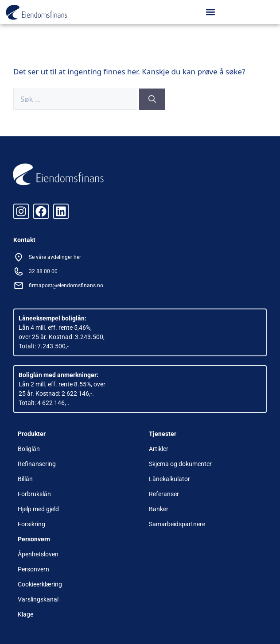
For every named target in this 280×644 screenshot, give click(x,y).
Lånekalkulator (169, 479)
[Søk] (152, 99)
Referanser (164, 494)
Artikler (159, 449)
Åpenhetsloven (38, 554)
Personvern (33, 569)
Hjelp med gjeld (38, 509)
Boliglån (29, 449)
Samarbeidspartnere (177, 524)
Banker (159, 509)
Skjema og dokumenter (180, 464)
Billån (25, 479)
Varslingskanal (38, 599)
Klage (25, 614)
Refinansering (37, 464)
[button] (210, 12)
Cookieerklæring (40, 584)
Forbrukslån (34, 494)
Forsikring (31, 524)
